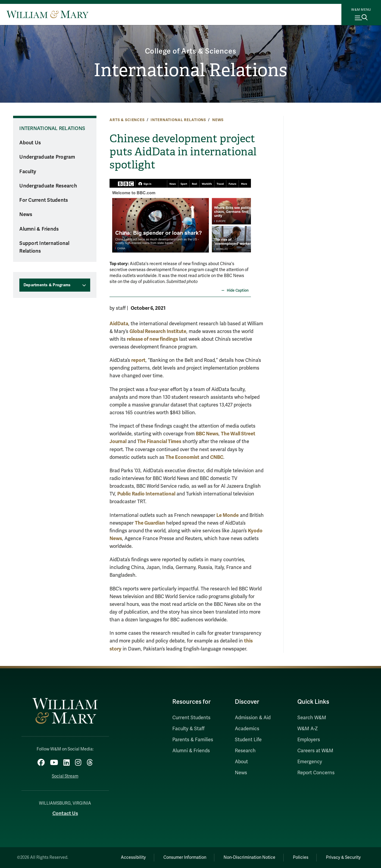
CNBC (217, 457)
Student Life (248, 740)
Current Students (191, 718)
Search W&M (312, 718)
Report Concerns (316, 773)
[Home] (47, 14)
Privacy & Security (343, 857)
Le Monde (228, 515)
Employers (309, 740)
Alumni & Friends (39, 229)
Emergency (310, 762)
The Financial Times (159, 441)
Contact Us (65, 813)
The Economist (182, 457)
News (218, 120)
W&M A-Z (308, 729)
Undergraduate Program (47, 157)
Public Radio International (146, 494)
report (138, 360)
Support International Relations (44, 247)
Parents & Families (193, 740)
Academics (247, 729)
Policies (301, 857)
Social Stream (65, 776)
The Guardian (150, 523)
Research (245, 751)
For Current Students (44, 200)
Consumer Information (185, 857)
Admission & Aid (253, 718)
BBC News (207, 434)
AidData (119, 324)
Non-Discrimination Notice (249, 857)
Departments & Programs (47, 285)
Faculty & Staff (188, 729)
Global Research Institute (158, 331)
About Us (30, 143)
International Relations (190, 70)
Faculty (28, 172)
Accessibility (133, 857)
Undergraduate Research (48, 186)
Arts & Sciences (127, 120)
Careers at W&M (315, 751)
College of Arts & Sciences (191, 51)
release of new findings (152, 339)
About (241, 762)
